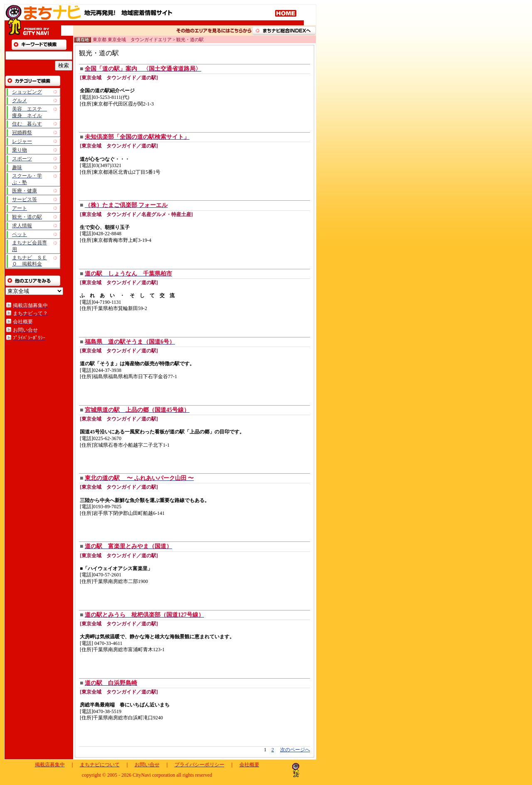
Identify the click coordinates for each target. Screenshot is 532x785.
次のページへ (295, 750)
